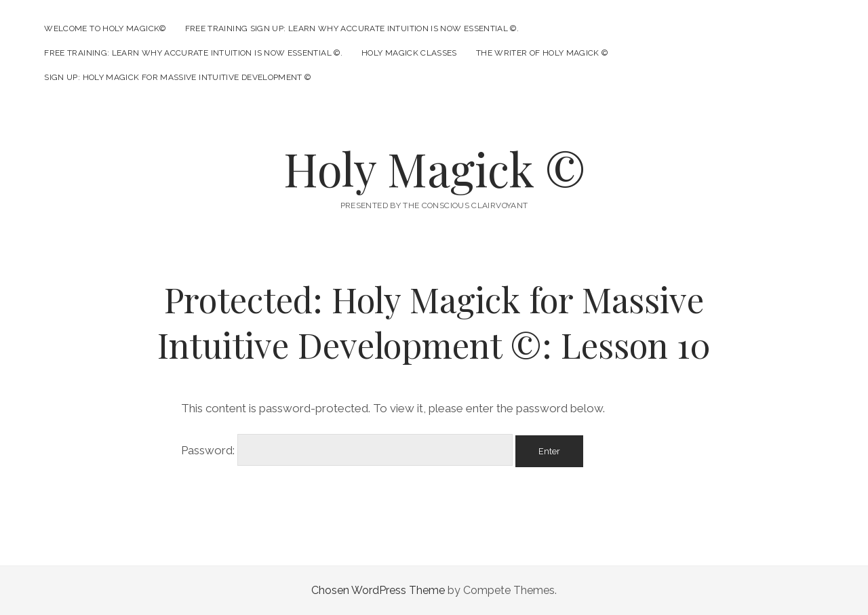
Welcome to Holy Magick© (105, 28)
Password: (347, 450)
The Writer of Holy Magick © (542, 53)
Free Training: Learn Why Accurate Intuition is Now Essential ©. (193, 53)
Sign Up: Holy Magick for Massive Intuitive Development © (177, 77)
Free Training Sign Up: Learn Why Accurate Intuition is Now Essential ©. (352, 28)
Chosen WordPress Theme (378, 590)
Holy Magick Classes (409, 53)
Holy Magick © (434, 168)
